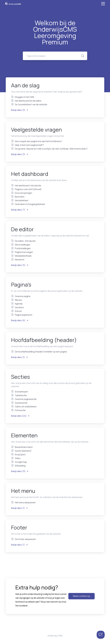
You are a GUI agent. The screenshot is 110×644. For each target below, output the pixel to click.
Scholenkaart (21, 392)
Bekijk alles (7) (20, 210)
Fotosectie (20, 410)
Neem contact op (81, 596)
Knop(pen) (20, 454)
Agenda (19, 304)
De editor (22, 229)
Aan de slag (25, 85)
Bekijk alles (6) (20, 320)
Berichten (20, 197)
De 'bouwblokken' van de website (31, 104)
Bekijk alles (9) (20, 471)
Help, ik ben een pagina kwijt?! (29, 145)
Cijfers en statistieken (26, 407)
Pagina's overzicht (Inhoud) (28, 189)
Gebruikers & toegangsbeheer (30, 204)
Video (18, 458)
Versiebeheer (22, 200)
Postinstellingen (23, 248)
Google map (21, 462)
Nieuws (18, 300)
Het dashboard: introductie (28, 186)
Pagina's (21, 284)
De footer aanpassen (25, 539)
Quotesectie (21, 403)
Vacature (19, 307)
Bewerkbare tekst (24, 447)
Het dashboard (30, 174)
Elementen (24, 435)
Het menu (23, 491)
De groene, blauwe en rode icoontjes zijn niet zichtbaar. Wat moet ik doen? (51, 149)
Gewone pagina (23, 296)
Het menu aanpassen (25, 502)
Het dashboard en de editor (28, 101)
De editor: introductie (25, 241)
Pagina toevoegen (24, 252)
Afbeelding (20, 466)
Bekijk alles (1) (19, 357)
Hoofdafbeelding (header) (44, 340)
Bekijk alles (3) (20, 110)
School (18, 311)
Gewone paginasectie (26, 399)
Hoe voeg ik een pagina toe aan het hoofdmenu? (38, 141)
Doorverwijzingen (23, 193)
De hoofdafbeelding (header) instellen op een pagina (41, 352)
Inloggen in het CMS (24, 97)
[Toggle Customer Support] (101, 635)
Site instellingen (23, 245)
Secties (20, 377)
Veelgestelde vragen (36, 130)
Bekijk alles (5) (20, 265)
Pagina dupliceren (24, 315)
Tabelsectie (21, 395)
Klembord (19, 260)
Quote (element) (23, 451)
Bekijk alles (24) (20, 416)
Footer (19, 527)
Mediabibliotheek (23, 256)
